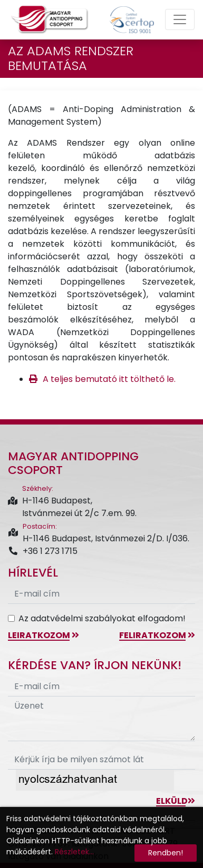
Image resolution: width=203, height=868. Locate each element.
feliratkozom (157, 635)
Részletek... (74, 852)
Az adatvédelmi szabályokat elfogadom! (102, 618)
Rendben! (166, 853)
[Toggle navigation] (180, 19)
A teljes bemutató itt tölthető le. (109, 379)
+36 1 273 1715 (43, 551)
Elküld (176, 801)
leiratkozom (43, 635)
